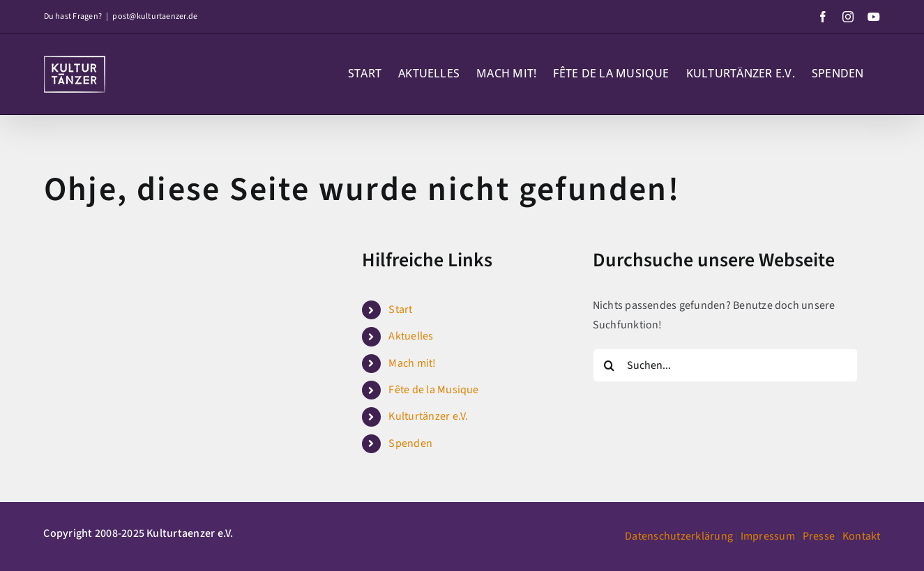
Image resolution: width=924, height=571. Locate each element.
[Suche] (609, 365)
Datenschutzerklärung (679, 536)
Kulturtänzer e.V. (428, 416)
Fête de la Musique (433, 390)
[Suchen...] (725, 365)
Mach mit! (412, 363)
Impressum (768, 536)
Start (400, 310)
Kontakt (862, 536)
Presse (819, 536)
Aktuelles (411, 336)
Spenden (410, 443)
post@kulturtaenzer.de (155, 16)
